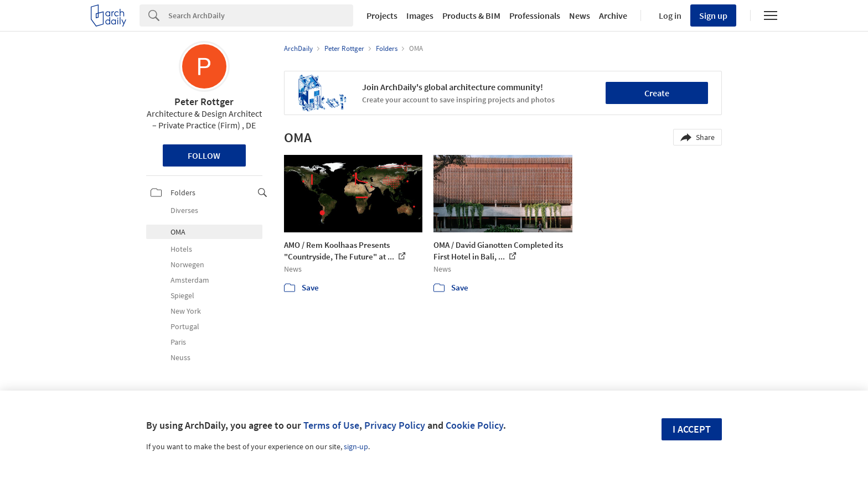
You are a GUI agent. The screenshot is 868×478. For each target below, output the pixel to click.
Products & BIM (471, 15)
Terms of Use (331, 425)
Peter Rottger (204, 102)
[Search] (261, 15)
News (580, 15)
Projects (382, 15)
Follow (204, 155)
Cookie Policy (474, 425)
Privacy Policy (395, 425)
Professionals (535, 15)
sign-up (356, 446)
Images (420, 15)
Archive (613, 15)
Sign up (713, 15)
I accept (692, 429)
